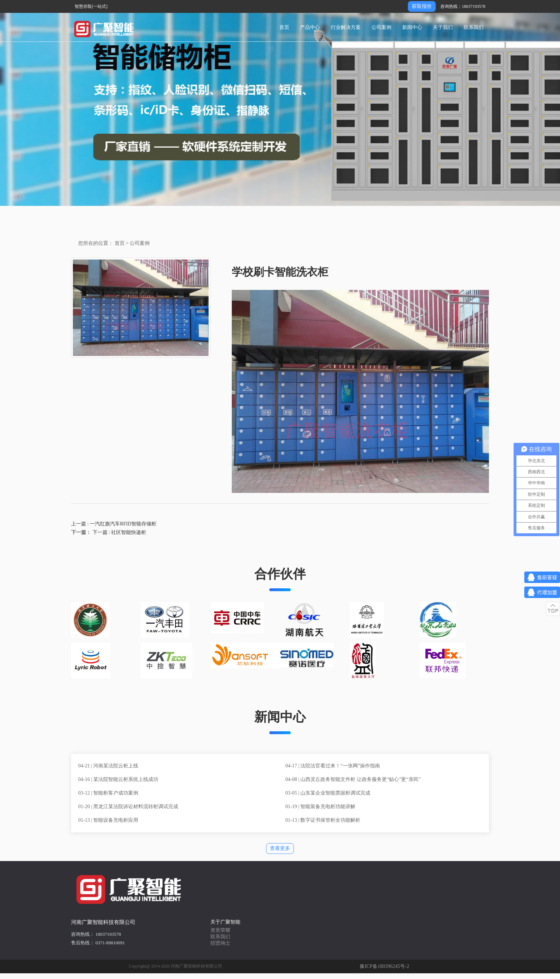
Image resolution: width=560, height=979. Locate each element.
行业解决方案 (346, 27)
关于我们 (443, 27)
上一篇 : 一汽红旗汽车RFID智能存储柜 (114, 524)
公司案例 (381, 27)
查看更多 (280, 848)
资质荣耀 (220, 930)
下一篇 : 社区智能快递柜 (119, 532)
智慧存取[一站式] (91, 6)
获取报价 (422, 6)
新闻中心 (412, 27)
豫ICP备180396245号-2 (384, 966)
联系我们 (474, 27)
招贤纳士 (220, 943)
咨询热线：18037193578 (463, 6)
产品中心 (310, 27)
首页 (284, 27)
